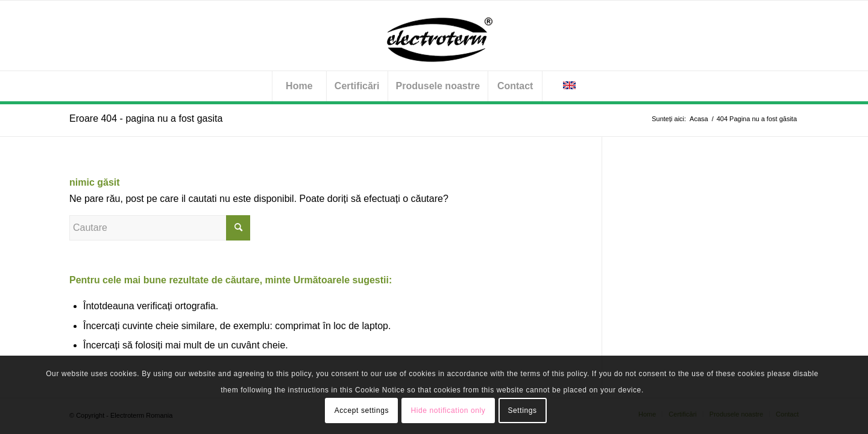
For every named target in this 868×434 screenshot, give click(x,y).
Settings (522, 410)
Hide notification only (448, 410)
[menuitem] (299, 86)
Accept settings (362, 410)
